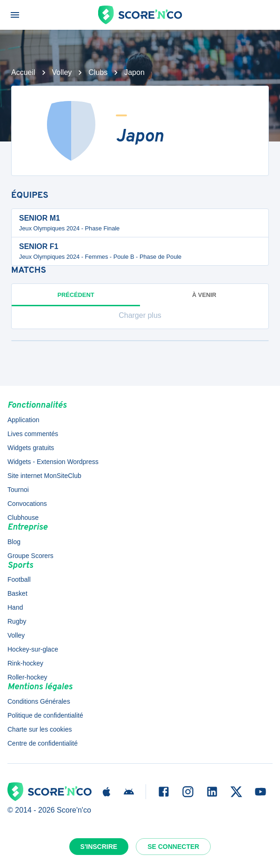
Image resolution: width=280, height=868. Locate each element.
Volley (62, 72)
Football (19, 579)
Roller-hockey (27, 677)
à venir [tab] (204, 295)
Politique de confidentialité (45, 715)
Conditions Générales (39, 701)
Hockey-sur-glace (33, 649)
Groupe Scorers (30, 556)
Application (23, 420)
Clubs (98, 72)
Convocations (27, 504)
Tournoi (18, 490)
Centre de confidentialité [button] (43, 743)
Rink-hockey (25, 663)
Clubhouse (23, 518)
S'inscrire (99, 847)
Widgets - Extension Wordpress (53, 462)
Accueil (23, 72)
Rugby (17, 621)
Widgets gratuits (31, 448)
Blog (14, 542)
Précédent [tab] (76, 299)
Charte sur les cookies (40, 729)
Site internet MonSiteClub (44, 476)
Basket (17, 593)
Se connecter (173, 847)
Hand (15, 607)
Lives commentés (33, 434)
